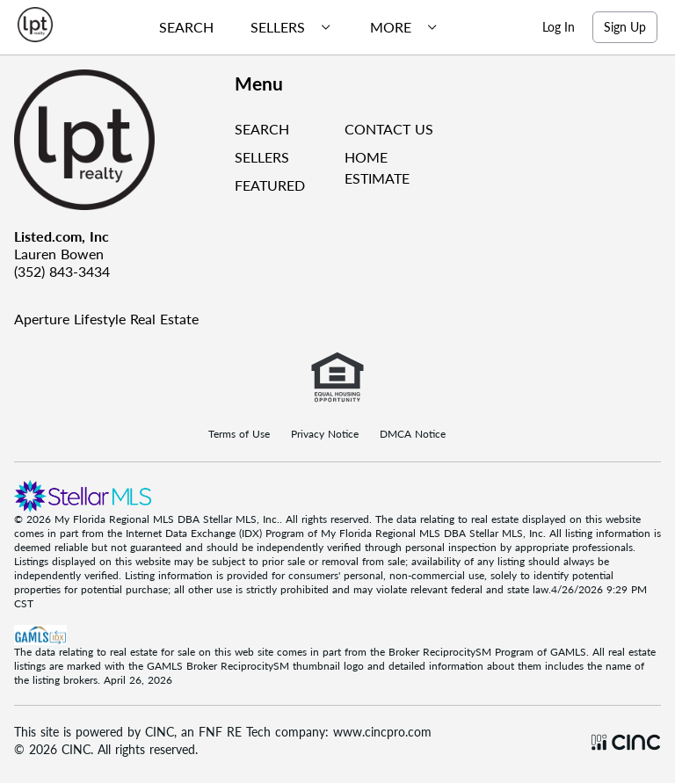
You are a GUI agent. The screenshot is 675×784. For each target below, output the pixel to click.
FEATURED (270, 185)
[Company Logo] (117, 140)
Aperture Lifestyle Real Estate (106, 319)
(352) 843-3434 (62, 271)
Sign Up (625, 27)
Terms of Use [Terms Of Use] (239, 434)
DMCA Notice (413, 434)
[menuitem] (179, 27)
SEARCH (262, 129)
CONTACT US (389, 129)
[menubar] (292, 27)
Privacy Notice (325, 434)
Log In (559, 27)
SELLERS (262, 157)
